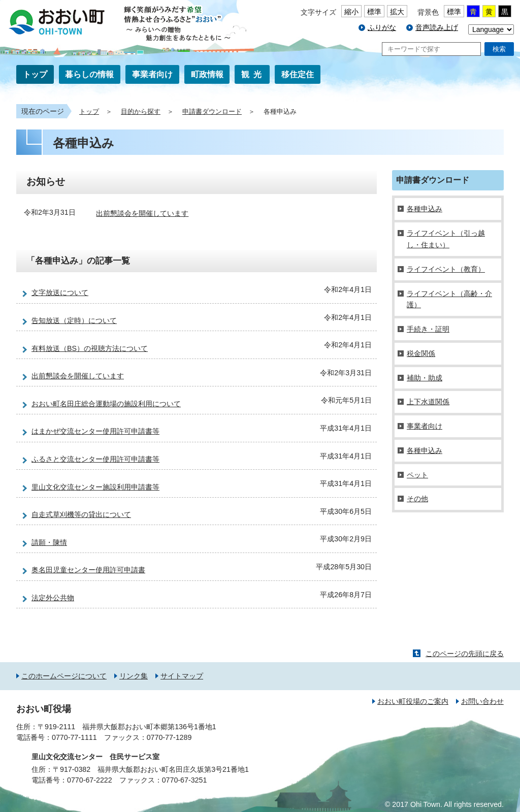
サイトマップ (182, 676)
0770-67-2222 (90, 780)
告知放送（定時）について (74, 320)
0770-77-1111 (74, 737)
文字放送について (60, 293)
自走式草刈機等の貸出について (81, 514)
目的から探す (141, 112)
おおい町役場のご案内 (413, 701)
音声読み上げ (437, 27)
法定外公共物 (53, 598)
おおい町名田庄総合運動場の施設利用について (106, 404)
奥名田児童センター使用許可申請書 (88, 570)
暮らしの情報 (89, 74)
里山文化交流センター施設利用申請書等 (95, 487)
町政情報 (207, 74)
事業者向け (152, 74)
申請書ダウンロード (212, 112)
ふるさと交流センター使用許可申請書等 (95, 459)
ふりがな (382, 27)
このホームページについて (64, 676)
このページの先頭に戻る (465, 654)
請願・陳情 (49, 542)
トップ (35, 74)
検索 (499, 49)
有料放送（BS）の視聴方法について (90, 348)
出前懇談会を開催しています (142, 213)
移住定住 (298, 74)
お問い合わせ (482, 701)
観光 (253, 74)
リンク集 (134, 676)
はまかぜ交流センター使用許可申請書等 (95, 431)
